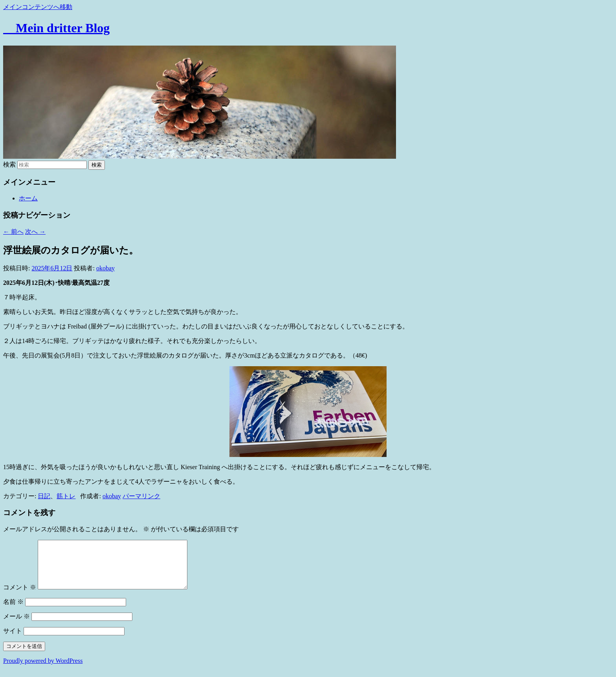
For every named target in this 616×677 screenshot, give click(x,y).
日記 (44, 496)
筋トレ (66, 496)
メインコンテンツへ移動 (38, 7)
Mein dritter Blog (56, 28)
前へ (13, 232)
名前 (13, 611)
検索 (9, 164)
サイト (13, 640)
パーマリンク (141, 496)
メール (16, 626)
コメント (20, 597)
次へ (35, 232)
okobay (105, 268)
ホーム (28, 198)
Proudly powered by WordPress (43, 670)
